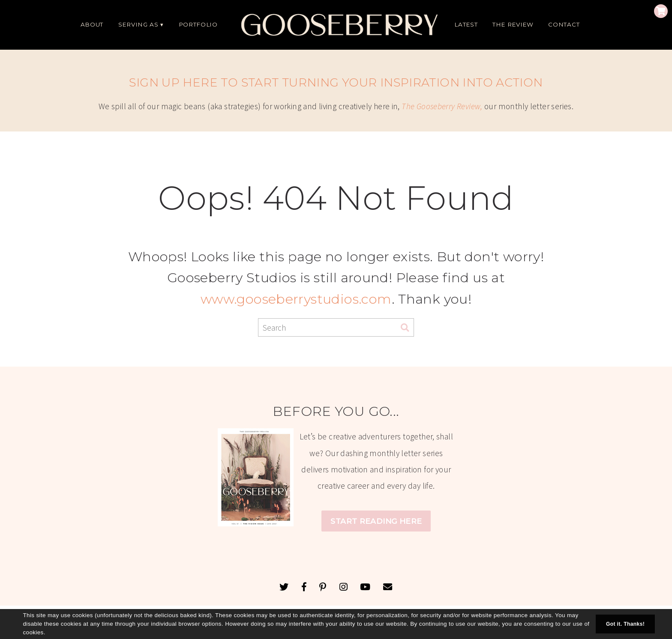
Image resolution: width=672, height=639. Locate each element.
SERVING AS (138, 24)
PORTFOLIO (198, 24)
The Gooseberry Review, (442, 106)
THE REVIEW (513, 24)
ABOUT (92, 24)
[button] (48, 633)
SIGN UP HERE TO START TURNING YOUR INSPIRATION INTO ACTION (336, 82)
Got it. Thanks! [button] (625, 624)
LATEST (466, 24)
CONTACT (564, 24)
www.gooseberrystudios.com (296, 299)
